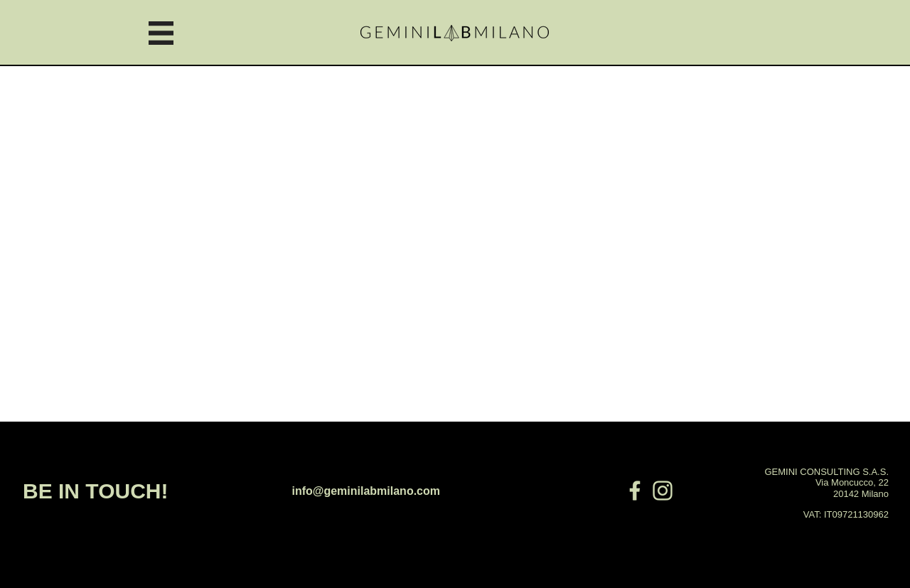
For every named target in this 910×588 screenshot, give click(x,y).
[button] (161, 33)
